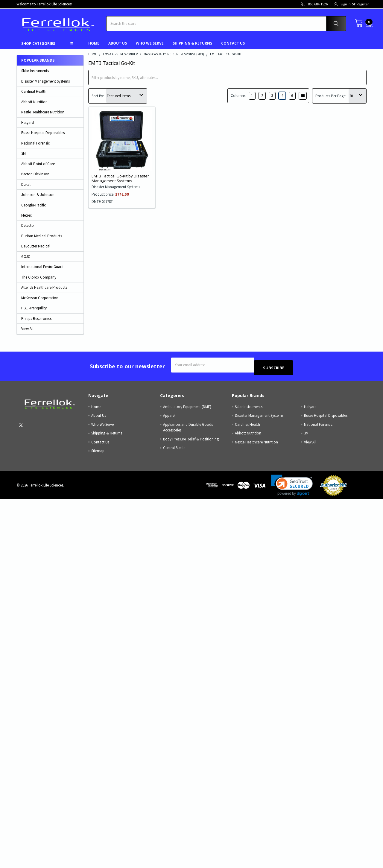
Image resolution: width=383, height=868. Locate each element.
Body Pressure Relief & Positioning (191, 441)
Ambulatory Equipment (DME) (187, 408)
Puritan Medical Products (42, 240)
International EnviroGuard (42, 271)
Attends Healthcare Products (44, 292)
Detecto (28, 230)
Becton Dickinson (35, 178)
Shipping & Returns (192, 48)
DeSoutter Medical (36, 251)
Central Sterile (174, 450)
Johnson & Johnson (38, 199)
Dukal (26, 189)
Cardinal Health (34, 96)
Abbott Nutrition (34, 106)
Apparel (169, 417)
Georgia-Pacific (34, 210)
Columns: (238, 100)
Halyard (28, 127)
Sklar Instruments (35, 75)
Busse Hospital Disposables (43, 137)
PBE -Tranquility (34, 313)
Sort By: (98, 100)
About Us (118, 48)
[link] (292, 487)
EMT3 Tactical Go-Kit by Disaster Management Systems (120, 183)
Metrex (26, 220)
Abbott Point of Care (38, 168)
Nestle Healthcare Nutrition (43, 117)
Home (94, 48)
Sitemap (98, 453)
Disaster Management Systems (45, 86)
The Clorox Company (39, 282)
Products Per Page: (331, 100)
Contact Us (233, 48)
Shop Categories (38, 48)
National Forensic (35, 148)
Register (363, 4)
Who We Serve (150, 48)
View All (27, 333)
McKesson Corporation (40, 302)
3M (23, 158)
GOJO (26, 261)
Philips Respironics (36, 323)
